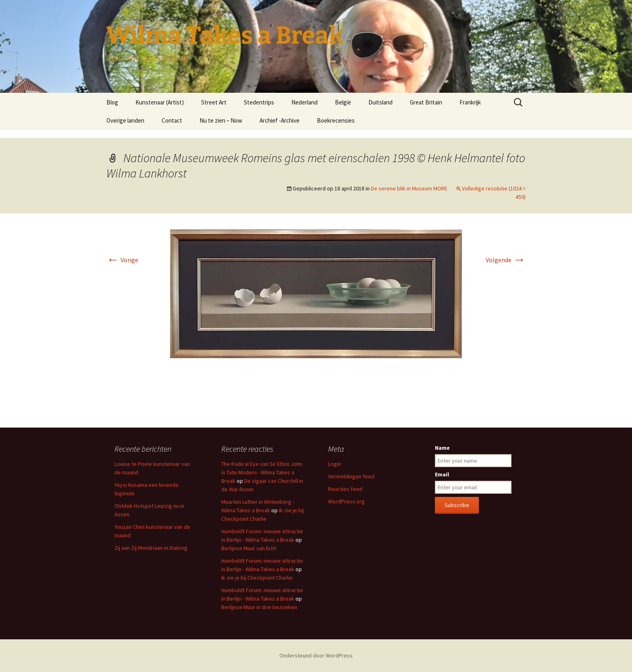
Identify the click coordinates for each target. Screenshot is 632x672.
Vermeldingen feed (351, 476)
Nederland (305, 102)
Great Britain (426, 102)
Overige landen (125, 120)
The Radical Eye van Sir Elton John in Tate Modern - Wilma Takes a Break (262, 472)
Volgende (506, 260)
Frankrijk (470, 102)
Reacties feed (345, 489)
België (343, 102)
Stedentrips (259, 102)
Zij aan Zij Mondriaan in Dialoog (151, 548)
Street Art (214, 102)
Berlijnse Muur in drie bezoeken (259, 607)
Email (442, 474)
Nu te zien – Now (221, 120)
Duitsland (380, 102)
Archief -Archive (280, 120)
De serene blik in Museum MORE (409, 188)
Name (442, 448)
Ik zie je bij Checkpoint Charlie (257, 578)
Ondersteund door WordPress (316, 655)
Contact (172, 120)
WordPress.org (346, 501)
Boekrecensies (336, 120)
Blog (112, 102)
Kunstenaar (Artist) (160, 102)
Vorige (122, 260)
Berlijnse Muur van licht (249, 548)
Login (335, 464)
